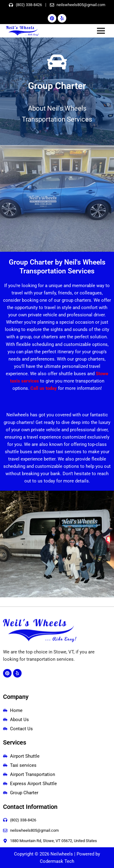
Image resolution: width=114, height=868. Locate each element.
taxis (16, 381)
